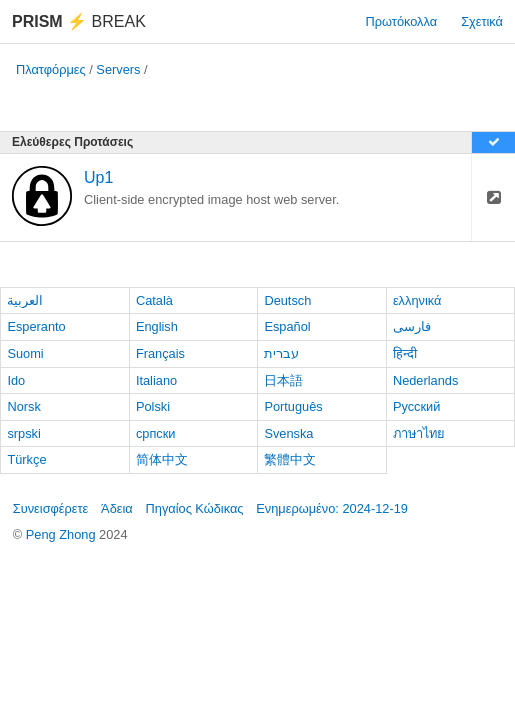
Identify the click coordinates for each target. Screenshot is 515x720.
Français (160, 353)
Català (154, 300)
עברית (281, 353)
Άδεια (117, 508)
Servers (118, 69)
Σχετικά (482, 21)
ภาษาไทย (419, 433)
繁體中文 (290, 459)
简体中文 (162, 459)
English (157, 326)
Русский (416, 406)
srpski (23, 433)
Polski (153, 406)
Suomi (25, 353)
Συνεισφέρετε (51, 508)
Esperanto (36, 326)
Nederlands (425, 380)
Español (287, 326)
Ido (16, 380)
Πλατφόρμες (51, 69)
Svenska (288, 433)
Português (293, 406)
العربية (25, 300)
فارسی (412, 326)
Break (79, 21)
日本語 (283, 380)
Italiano (156, 380)
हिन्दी (405, 353)
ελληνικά (417, 300)
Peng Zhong (62, 534)
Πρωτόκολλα (402, 21)
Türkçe (26, 459)
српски (156, 433)
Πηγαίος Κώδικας (195, 508)
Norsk (23, 406)
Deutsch (287, 300)
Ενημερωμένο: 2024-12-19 (332, 508)
